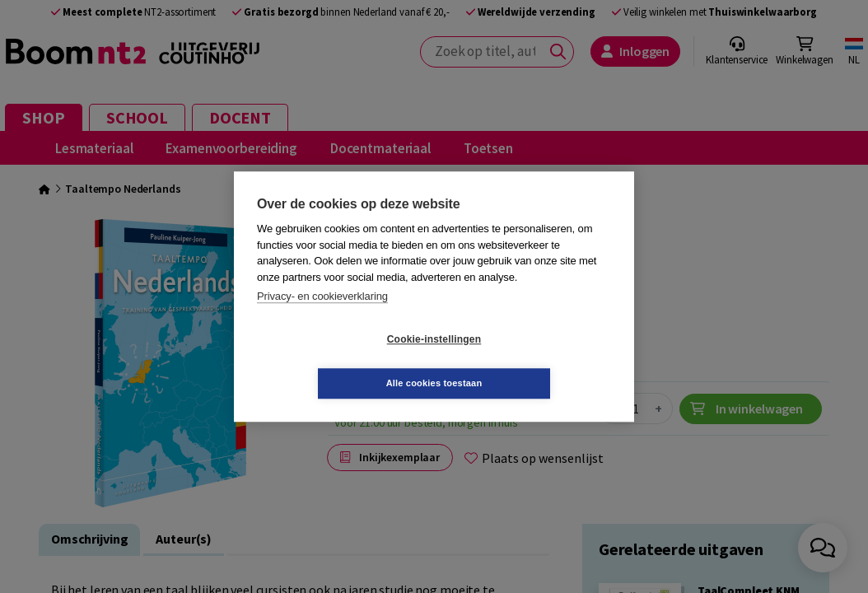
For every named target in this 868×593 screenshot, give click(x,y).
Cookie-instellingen (336, 362)
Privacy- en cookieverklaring (322, 318)
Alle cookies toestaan (532, 361)
